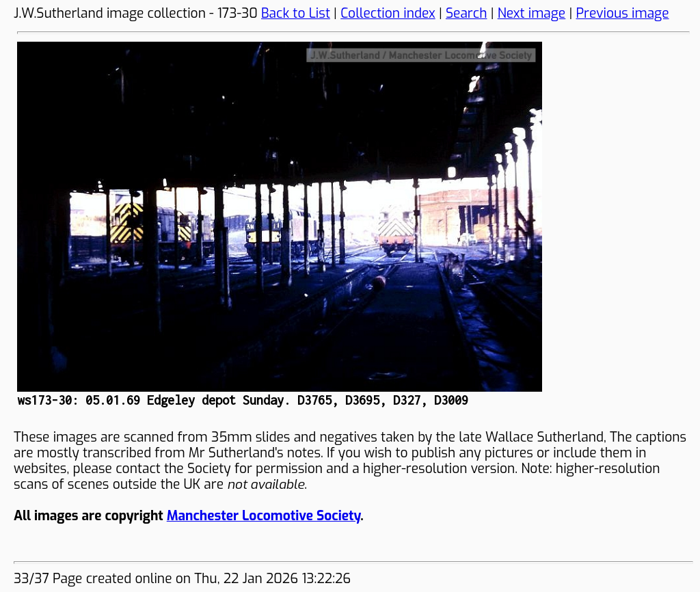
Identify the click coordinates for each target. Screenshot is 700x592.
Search (467, 13)
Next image (532, 13)
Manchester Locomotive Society (264, 516)
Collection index (388, 13)
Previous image (622, 13)
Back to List (296, 13)
